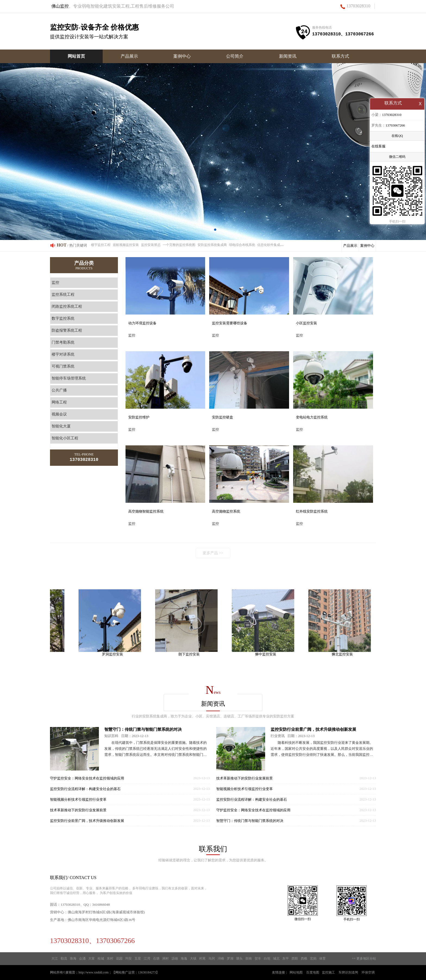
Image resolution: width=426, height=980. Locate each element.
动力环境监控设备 (142, 323)
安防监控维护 (139, 417)
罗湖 (230, 959)
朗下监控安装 (191, 654)
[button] (211, 230)
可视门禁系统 (63, 366)
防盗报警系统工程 (67, 330)
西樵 (304, 959)
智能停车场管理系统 (69, 378)
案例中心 (182, 56)
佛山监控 (60, 6)
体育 (322, 959)
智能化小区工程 (65, 438)
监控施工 (328, 972)
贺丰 (258, 959)
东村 (110, 959)
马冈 (212, 959)
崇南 (249, 959)
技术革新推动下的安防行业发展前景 (78, 810)
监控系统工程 (63, 295)
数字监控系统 (63, 318)
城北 (276, 959)
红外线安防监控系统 (312, 511)
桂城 (101, 959)
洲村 (165, 959)
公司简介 (235, 56)
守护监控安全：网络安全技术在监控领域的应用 (87, 778)
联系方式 (340, 56)
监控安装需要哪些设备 (230, 323)
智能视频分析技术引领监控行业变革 (78, 799)
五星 (138, 959)
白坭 (267, 959)
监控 (55, 283)
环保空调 (368, 972)
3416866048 (101, 905)
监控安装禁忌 (151, 245)
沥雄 (175, 959)
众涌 (82, 959)
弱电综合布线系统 (242, 245)
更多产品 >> (213, 553)
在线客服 (378, 147)
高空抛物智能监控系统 (146, 511)
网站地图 (296, 972)
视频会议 (59, 414)
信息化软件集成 (269, 245)
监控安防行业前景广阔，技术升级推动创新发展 (87, 821)
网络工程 (59, 402)
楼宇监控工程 (101, 245)
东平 (286, 959)
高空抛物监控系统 (226, 511)
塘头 (239, 959)
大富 (92, 959)
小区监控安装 (306, 323)
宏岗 (313, 959)
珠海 (73, 959)
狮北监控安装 (344, 654)
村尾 (202, 959)
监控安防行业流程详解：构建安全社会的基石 (85, 789)
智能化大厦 (61, 426)
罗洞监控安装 (114, 654)
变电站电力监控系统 (312, 417)
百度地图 (313, 972)
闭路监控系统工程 (67, 306)
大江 (55, 959)
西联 (295, 959)
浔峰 (221, 959)
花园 (119, 959)
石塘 (156, 959)
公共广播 (59, 390)
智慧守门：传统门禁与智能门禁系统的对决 (143, 729)
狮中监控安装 (268, 654)
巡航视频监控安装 (126, 245)
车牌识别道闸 (348, 972)
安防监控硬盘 (223, 417)
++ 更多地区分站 (364, 959)
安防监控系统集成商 (212, 245)
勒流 (64, 959)
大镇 (193, 959)
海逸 (184, 959)
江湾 (147, 959)
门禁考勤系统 (63, 342)
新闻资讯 (288, 56)
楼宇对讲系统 (63, 354)
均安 (129, 959)
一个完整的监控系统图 (179, 245)
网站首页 (76, 56)
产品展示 (129, 56)
